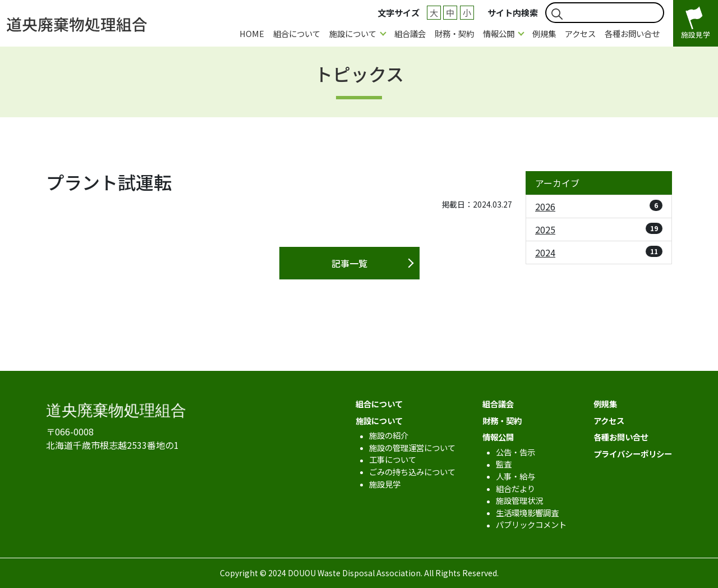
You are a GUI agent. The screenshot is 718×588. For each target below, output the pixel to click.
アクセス (580, 33)
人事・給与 (516, 476)
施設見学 (385, 484)
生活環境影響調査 (527, 513)
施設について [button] (353, 33)
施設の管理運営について (412, 447)
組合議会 (410, 33)
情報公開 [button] (499, 33)
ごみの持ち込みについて (412, 472)
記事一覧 (349, 263)
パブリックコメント (531, 524)
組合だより (516, 488)
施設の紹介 (389, 435)
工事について (393, 459)
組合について (297, 33)
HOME (252, 33)
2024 (599, 252)
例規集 (544, 33)
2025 (599, 229)
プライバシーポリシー (633, 454)
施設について (379, 421)
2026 (599, 206)
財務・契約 (454, 33)
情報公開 (498, 437)
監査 (504, 464)
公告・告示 (516, 452)
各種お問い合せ (632, 33)
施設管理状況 (519, 500)
